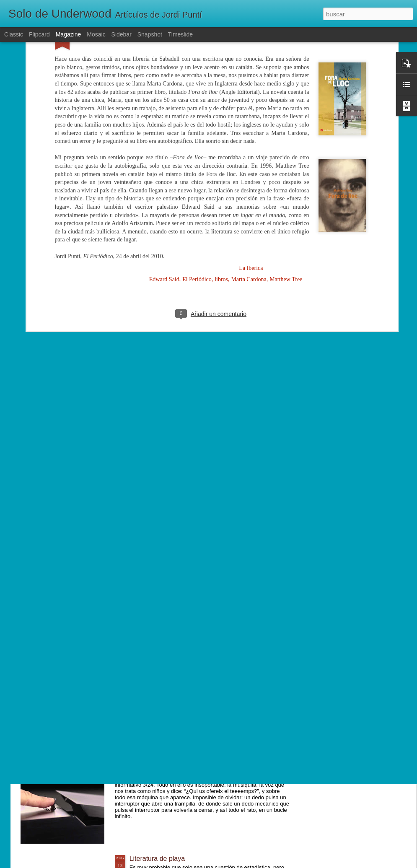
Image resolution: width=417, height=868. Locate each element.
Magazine (69, 34)
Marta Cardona (249, 181)
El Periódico (197, 181)
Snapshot (150, 34)
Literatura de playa (157, 859)
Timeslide (180, 34)
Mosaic (96, 34)
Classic (14, 34)
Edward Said (164, 181)
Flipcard (39, 34)
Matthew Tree (286, 181)
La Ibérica (251, 170)
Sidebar (122, 34)
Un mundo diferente (159, 668)
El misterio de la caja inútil (168, 763)
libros (221, 181)
